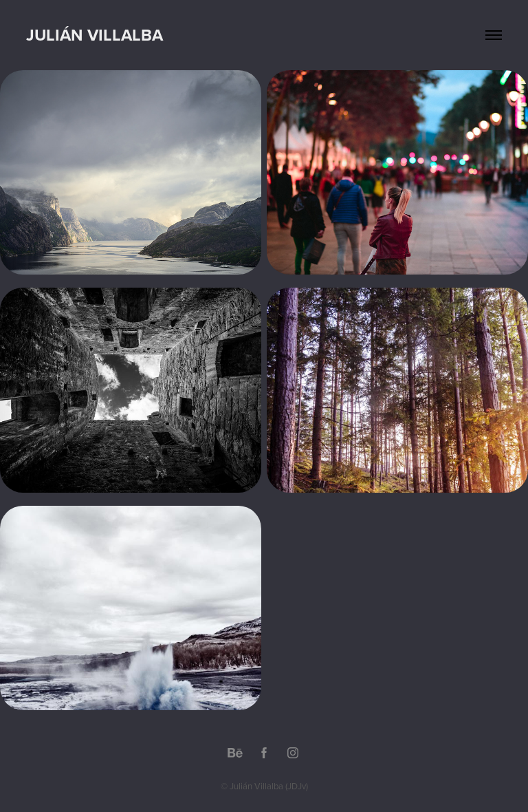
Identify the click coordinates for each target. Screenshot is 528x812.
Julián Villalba (95, 35)
